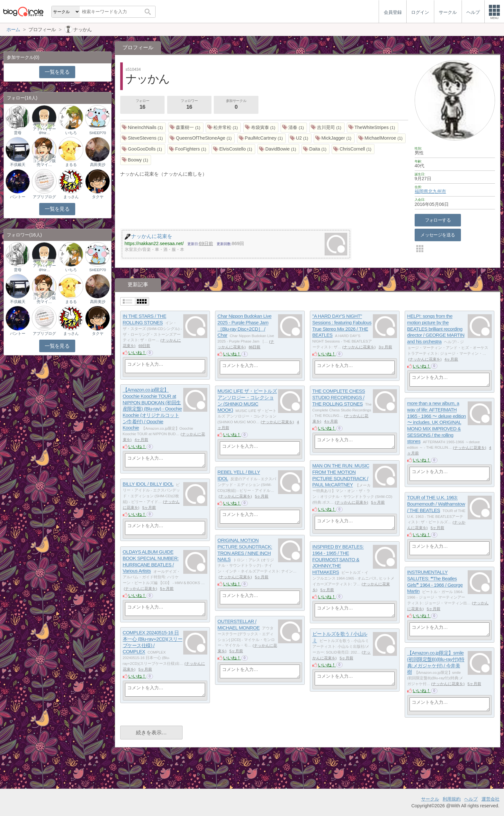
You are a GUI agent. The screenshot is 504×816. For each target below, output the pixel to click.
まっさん (71, 197)
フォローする (438, 220)
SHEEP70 (98, 133)
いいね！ (137, 353)
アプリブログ (44, 197)
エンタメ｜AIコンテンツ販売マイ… (44, 161)
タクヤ (98, 197)
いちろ (71, 133)
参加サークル (236, 105)
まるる (71, 165)
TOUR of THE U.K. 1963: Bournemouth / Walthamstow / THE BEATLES (436, 504)
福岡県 (421, 191)
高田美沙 (98, 165)
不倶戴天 (18, 165)
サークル (430, 799)
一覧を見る (57, 72)
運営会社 (491, 799)
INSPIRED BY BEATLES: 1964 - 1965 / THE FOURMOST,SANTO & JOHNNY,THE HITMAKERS (338, 560)
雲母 (18, 133)
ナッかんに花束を (359, 347)
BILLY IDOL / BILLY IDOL (148, 484)
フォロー (142, 105)
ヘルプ (471, 799)
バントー (18, 197)
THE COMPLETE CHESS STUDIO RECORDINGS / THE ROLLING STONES (339, 398)
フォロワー (189, 105)
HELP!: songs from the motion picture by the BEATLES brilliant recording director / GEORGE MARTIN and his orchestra (436, 329)
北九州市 (437, 191)
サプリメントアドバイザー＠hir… (44, 129)
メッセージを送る (438, 235)
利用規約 (452, 799)
